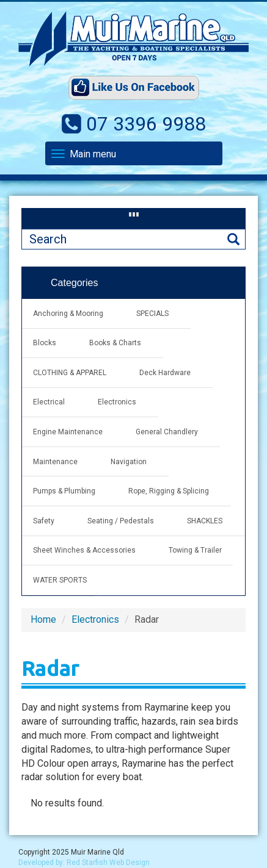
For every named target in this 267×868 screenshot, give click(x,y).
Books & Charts (115, 343)
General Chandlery (167, 432)
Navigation (129, 462)
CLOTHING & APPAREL (70, 373)
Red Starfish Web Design (108, 863)
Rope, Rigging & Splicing (169, 491)
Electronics (117, 402)
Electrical (49, 402)
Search (233, 239)
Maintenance (55, 462)
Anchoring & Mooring (68, 314)
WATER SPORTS (60, 580)
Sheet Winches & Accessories (84, 550)
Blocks (45, 343)
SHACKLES (205, 521)
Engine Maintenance (68, 432)
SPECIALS (152, 314)
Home (43, 619)
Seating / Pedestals (121, 521)
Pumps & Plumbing (64, 491)
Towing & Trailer (195, 550)
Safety (44, 521)
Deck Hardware (165, 373)
